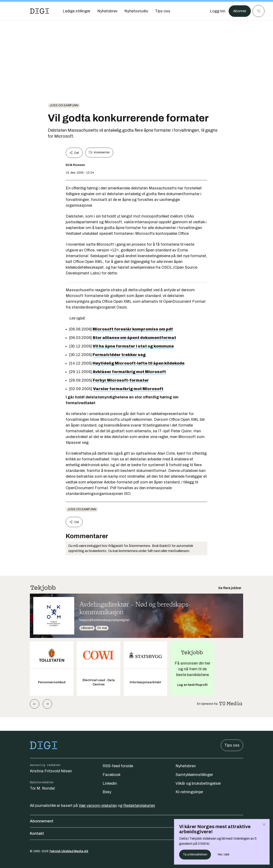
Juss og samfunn (64, 105)
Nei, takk (224, 854)
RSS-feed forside (118, 766)
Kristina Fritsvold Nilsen (51, 771)
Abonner (239, 11)
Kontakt (136, 833)
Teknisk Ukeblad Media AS (69, 851)
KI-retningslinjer (189, 792)
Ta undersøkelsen (195, 854)
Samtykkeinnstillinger (194, 775)
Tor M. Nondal (42, 788)
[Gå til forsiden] (39, 11)
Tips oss (232, 745)
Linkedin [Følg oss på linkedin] (110, 783)
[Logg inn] (216, 11)
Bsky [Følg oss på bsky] (107, 792)
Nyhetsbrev (186, 766)
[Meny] (258, 11)
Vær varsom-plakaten (98, 806)
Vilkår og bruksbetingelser (198, 783)
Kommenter (99, 153)
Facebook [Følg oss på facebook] (112, 775)
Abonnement (136, 821)
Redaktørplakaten (139, 806)
